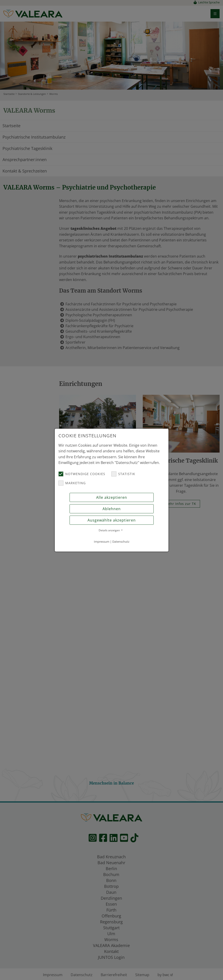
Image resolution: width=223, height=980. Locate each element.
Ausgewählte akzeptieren (112, 520)
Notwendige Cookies (82, 474)
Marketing (72, 483)
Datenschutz (121, 542)
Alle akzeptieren (112, 497)
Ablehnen (112, 509)
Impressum (102, 542)
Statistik (123, 474)
